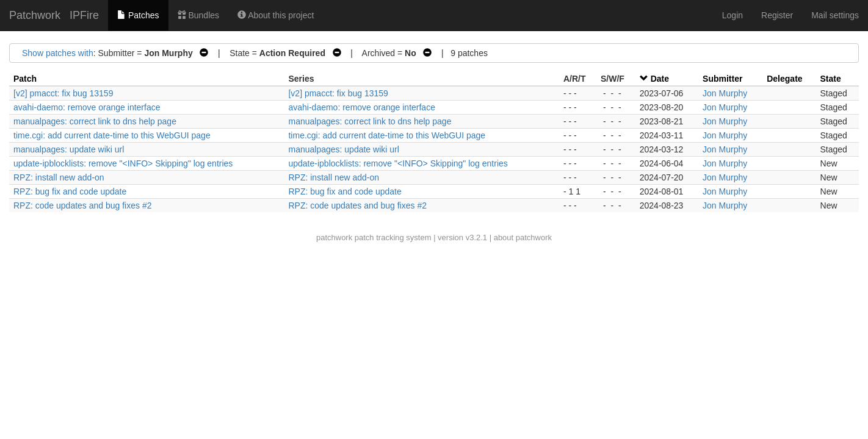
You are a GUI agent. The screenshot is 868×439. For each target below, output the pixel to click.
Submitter (722, 79)
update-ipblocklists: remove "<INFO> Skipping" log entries (123, 163)
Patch (25, 79)
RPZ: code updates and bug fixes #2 (82, 205)
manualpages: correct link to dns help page (95, 121)
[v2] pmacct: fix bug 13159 (63, 93)
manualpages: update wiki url (69, 149)
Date (660, 79)
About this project (276, 15)
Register (777, 15)
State (831, 79)
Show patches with (58, 53)
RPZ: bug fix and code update (70, 191)
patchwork (334, 237)
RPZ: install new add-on (59, 177)
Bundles (198, 15)
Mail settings (835, 15)
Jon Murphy (725, 93)
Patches (138, 15)
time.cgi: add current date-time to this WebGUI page (112, 135)
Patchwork (35, 15)
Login (732, 15)
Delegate (784, 79)
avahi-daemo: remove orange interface (87, 107)
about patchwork (523, 237)
